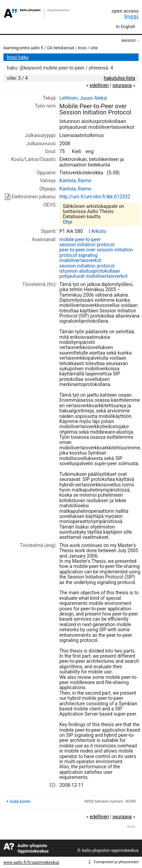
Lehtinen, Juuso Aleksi (83, 98)
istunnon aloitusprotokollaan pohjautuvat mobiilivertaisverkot (93, 274)
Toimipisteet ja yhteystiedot (116, 862)
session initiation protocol (87, 245)
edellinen (99, 85)
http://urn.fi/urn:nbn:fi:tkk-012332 (95, 197)
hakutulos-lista (120, 78)
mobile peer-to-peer (80, 239)
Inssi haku (18, 57)
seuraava (122, 85)
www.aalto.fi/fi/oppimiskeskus (31, 863)
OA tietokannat (61, 48)
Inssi (131, 17)
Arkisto (99, 231)
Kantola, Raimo (75, 181)
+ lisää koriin (18, 801)
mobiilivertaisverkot (80, 260)
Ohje (68, 222)
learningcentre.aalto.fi (23, 48)
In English (126, 27)
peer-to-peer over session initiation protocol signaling (96, 252)
